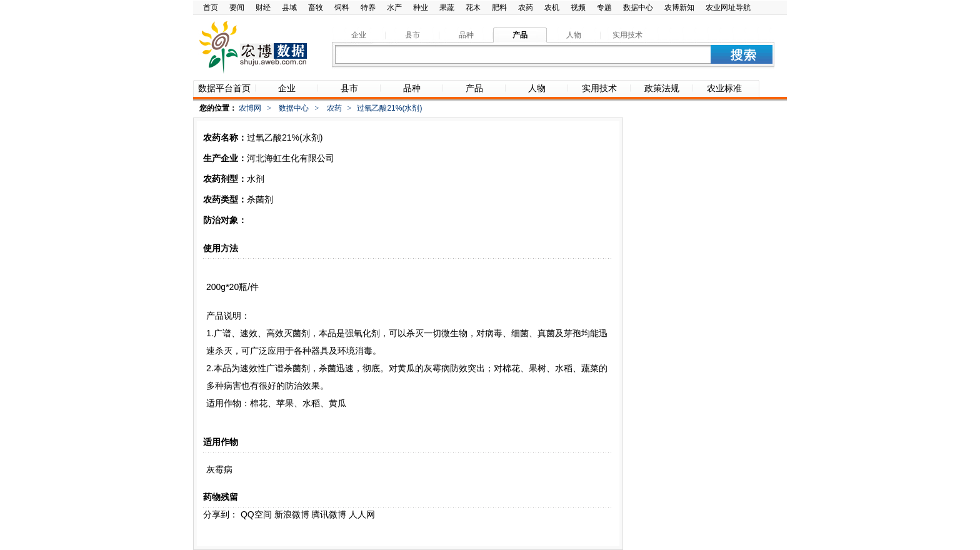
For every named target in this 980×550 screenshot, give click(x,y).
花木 (473, 7)
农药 (526, 7)
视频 (578, 7)
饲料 (342, 7)
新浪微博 (292, 514)
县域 (289, 7)
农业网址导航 (728, 7)
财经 (263, 7)
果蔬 (447, 7)
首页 (211, 7)
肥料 (499, 7)
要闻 (237, 7)
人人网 (362, 514)
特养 (368, 7)
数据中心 (638, 7)
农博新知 (679, 7)
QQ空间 (256, 514)
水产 (394, 7)
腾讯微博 (329, 514)
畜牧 (316, 7)
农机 (552, 7)
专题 (604, 7)
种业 (421, 7)
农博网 (250, 108)
